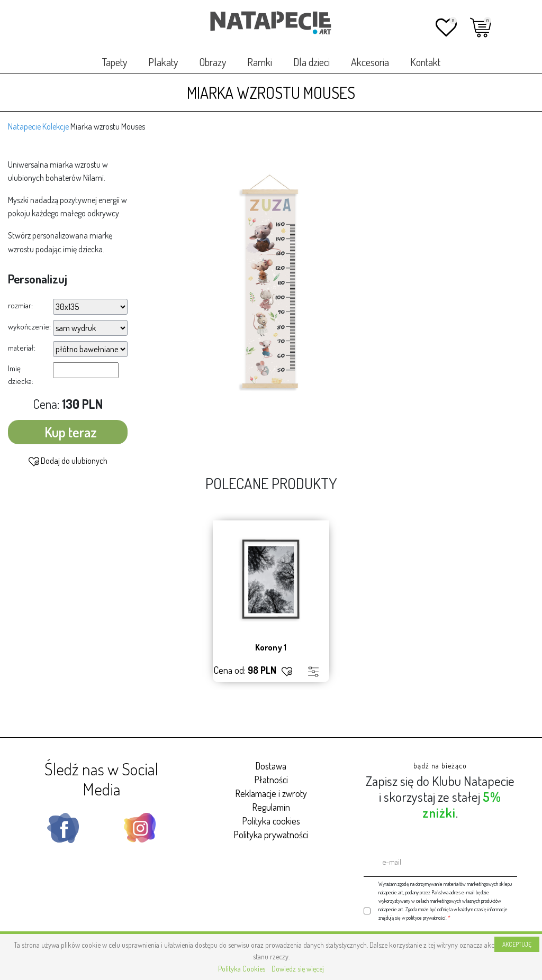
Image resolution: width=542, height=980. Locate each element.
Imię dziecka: (21, 375)
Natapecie (24, 126)
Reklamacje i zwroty (271, 793)
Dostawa (271, 766)
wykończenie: (29, 327)
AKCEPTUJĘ (517, 944)
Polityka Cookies (242, 969)
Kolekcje (56, 126)
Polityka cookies (271, 821)
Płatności (271, 780)
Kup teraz (71, 432)
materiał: (22, 348)
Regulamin (271, 807)
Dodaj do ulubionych (68, 461)
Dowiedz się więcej (298, 969)
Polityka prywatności (271, 835)
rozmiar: (20, 305)
